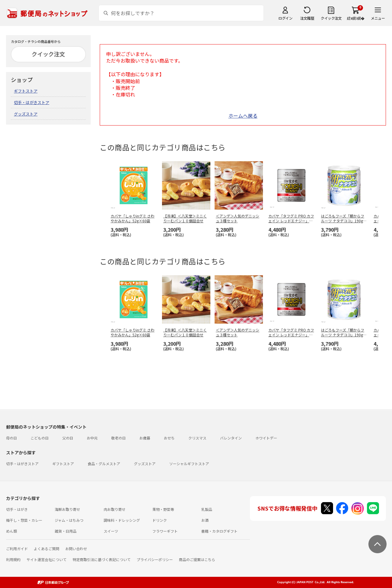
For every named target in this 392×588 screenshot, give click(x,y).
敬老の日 (118, 438)
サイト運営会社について (47, 559)
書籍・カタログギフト (219, 531)
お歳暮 (145, 438)
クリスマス (197, 438)
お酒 (205, 520)
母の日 (11, 438)
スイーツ (111, 531)
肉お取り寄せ (115, 509)
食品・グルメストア (104, 464)
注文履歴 (307, 18)
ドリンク (160, 520)
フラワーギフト (165, 531)
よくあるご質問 (47, 549)
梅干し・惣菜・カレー (24, 520)
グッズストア (26, 114)
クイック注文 (331, 18)
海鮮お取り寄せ (67, 509)
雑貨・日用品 (66, 531)
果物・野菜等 (163, 509)
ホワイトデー (266, 438)
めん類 (11, 531)
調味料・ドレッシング (122, 520)
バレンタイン (231, 438)
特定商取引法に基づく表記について (102, 559)
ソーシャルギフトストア (189, 464)
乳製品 (207, 509)
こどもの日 (40, 438)
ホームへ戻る (243, 116)
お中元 (92, 438)
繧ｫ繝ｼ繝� (356, 18)
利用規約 (13, 559)
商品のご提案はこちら (197, 559)
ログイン (285, 18)
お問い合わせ (76, 549)
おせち (169, 438)
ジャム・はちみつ (69, 520)
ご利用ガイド (17, 549)
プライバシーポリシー (155, 559)
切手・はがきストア (32, 102)
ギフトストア (26, 91)
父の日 (68, 438)
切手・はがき (17, 509)
